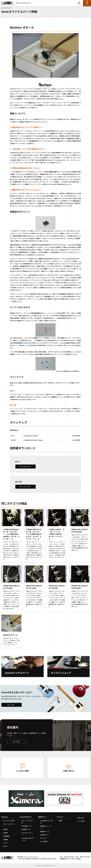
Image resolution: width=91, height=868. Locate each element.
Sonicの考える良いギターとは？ (28, 839)
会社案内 (5, 829)
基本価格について (26, 829)
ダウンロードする (25, 467)
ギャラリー (60, 817)
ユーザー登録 (81, 821)
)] (32, 343)
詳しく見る (11, 705)
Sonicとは (4, 817)
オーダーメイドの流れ (9, 821)
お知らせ (5, 846)
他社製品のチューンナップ (46, 827)
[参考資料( (25, 343)
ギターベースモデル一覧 (27, 822)
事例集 (60, 821)
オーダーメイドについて (9, 825)
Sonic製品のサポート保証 (46, 822)
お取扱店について (45, 835)
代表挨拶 (5, 833)
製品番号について (45, 831)
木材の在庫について (27, 826)
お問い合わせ (81, 818)
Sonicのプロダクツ (26, 817)
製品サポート (42, 817)
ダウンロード (44, 838)
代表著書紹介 (7, 836)
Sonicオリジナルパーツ (27, 834)
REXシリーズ (45, 313)
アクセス (5, 843)
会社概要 (5, 839)
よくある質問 (44, 841)
